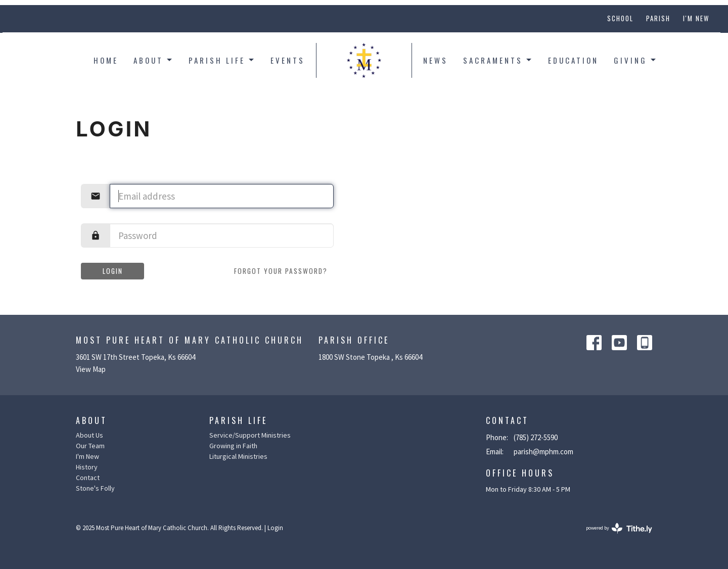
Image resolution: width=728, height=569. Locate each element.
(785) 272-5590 (536, 437)
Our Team (90, 446)
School (620, 18)
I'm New (696, 18)
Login (113, 271)
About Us (89, 435)
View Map (91, 369)
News (436, 60)
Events (288, 60)
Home (106, 60)
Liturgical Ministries (238, 456)
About (153, 60)
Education (573, 60)
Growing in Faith (233, 446)
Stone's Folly (95, 488)
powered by (619, 528)
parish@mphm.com (543, 452)
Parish (658, 18)
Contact (88, 478)
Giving (635, 60)
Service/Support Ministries (250, 435)
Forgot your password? (281, 271)
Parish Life (222, 60)
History (87, 467)
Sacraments (498, 60)
